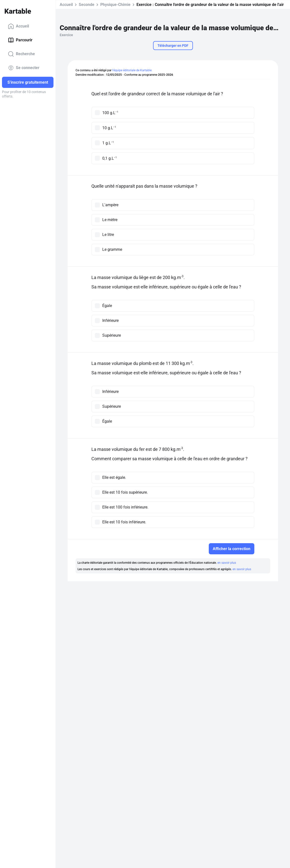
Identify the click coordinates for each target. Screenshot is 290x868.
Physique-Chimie (115, 5)
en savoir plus (227, 563)
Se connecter (24, 68)
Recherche (21, 54)
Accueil (18, 26)
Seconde (87, 5)
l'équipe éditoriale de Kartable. (132, 70)
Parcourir (20, 40)
